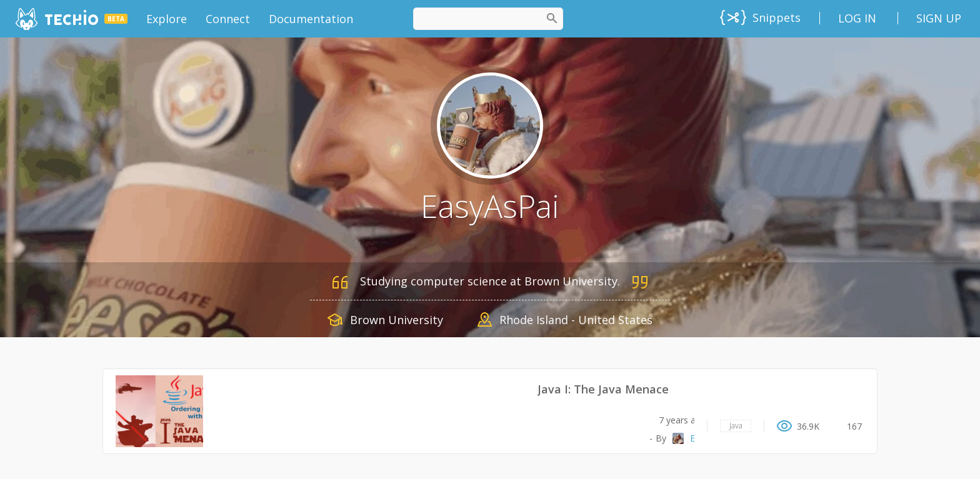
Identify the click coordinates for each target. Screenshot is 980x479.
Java (736, 426)
